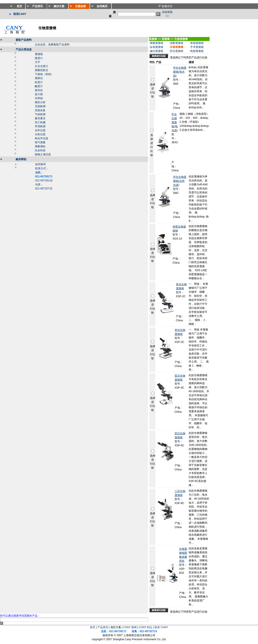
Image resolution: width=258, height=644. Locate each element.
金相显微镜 (157, 47)
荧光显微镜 (177, 51)
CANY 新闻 (130, 627)
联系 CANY (161, 627)
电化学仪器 (41, 138)
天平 (37, 62)
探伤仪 (39, 90)
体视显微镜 (197, 43)
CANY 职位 (146, 627)
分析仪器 (40, 134)
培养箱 (39, 98)
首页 (93, 627)
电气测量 (40, 142)
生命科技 (40, 150)
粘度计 (39, 82)
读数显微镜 (177, 43)
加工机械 (40, 122)
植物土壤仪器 (43, 154)
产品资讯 (103, 627)
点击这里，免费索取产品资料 (52, 45)
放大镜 (39, 94)
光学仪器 (40, 130)
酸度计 (39, 86)
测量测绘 (40, 146)
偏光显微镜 (157, 51)
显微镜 (39, 54)
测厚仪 (39, 78)
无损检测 (40, 106)
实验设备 (40, 110)
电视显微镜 (197, 51)
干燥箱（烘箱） (44, 74)
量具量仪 (40, 118)
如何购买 (41, 164)
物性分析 (40, 102)
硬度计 (39, 58)
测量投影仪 (41, 70)
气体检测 (40, 114)
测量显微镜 (157, 43)
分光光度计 (41, 66)
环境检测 (40, 126)
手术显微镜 (197, 47)
